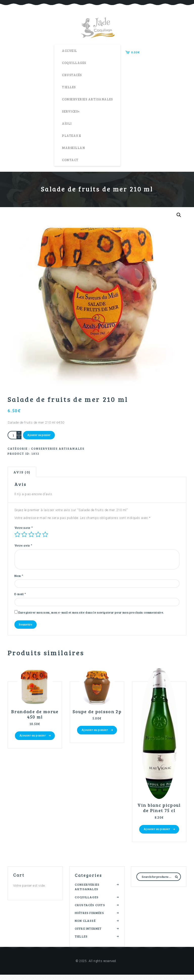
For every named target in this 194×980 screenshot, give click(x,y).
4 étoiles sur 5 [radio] (38, 537)
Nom (19, 578)
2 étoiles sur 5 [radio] (24, 537)
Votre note (24, 530)
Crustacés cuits (90, 910)
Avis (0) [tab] (23, 474)
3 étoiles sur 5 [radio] (31, 537)
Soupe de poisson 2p (97, 718)
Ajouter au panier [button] (33, 740)
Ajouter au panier (40, 435)
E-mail (20, 597)
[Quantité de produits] (15, 435)
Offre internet (88, 934)
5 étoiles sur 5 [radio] (45, 537)
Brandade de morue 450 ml (35, 718)
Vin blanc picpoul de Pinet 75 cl (159, 812)
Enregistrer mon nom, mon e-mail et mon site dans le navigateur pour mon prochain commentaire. (91, 616)
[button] (179, 215)
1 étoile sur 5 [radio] (17, 537)
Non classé (85, 926)
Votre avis (23, 548)
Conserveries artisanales (58, 449)
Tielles (81, 942)
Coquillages (87, 902)
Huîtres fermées (89, 918)
